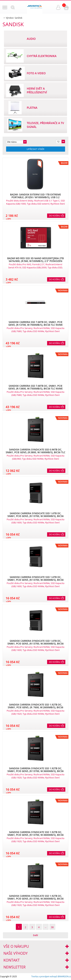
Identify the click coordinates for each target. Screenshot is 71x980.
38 (52, 927)
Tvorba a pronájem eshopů (44, 976)
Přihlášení (58, 7)
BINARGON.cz (64, 976)
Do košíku (55, 216)
